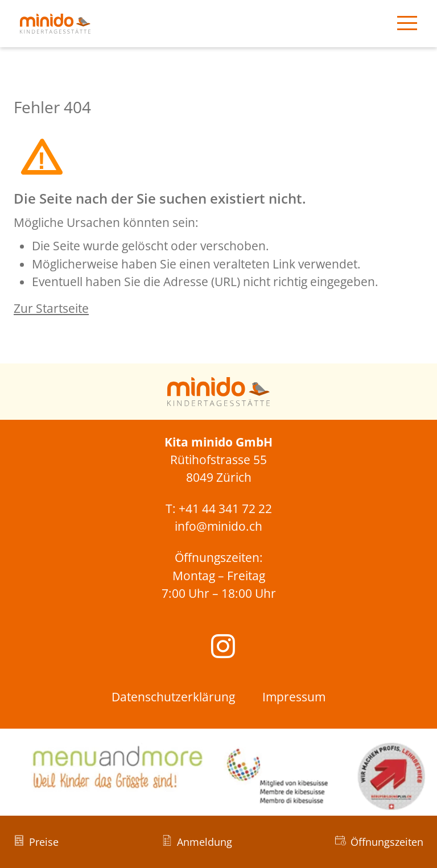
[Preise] (36, 842)
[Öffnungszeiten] (379, 842)
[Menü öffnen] (407, 24)
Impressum (294, 697)
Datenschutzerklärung (173, 697)
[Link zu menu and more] (116, 767)
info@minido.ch (218, 526)
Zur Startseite (51, 308)
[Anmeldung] (197, 842)
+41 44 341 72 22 (225, 509)
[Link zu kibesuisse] (328, 776)
